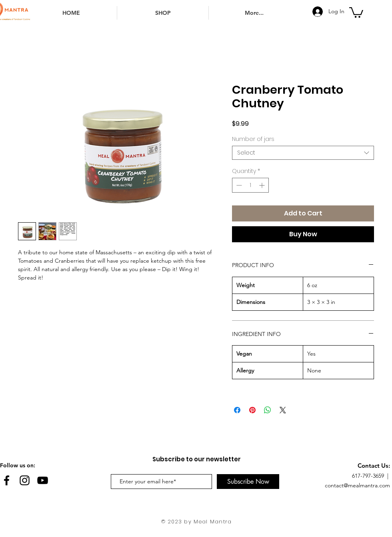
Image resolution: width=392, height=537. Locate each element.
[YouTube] (43, 480)
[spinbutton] (250, 185)
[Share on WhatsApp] (268, 410)
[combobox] (303, 153)
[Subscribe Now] (248, 482)
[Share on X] (283, 410)
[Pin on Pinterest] (252, 410)
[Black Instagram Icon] (25, 480)
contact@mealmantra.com (357, 485)
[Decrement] (238, 185)
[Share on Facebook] (237, 410)
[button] (356, 12)
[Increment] (263, 185)
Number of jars (253, 139)
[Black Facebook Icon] (7, 480)
